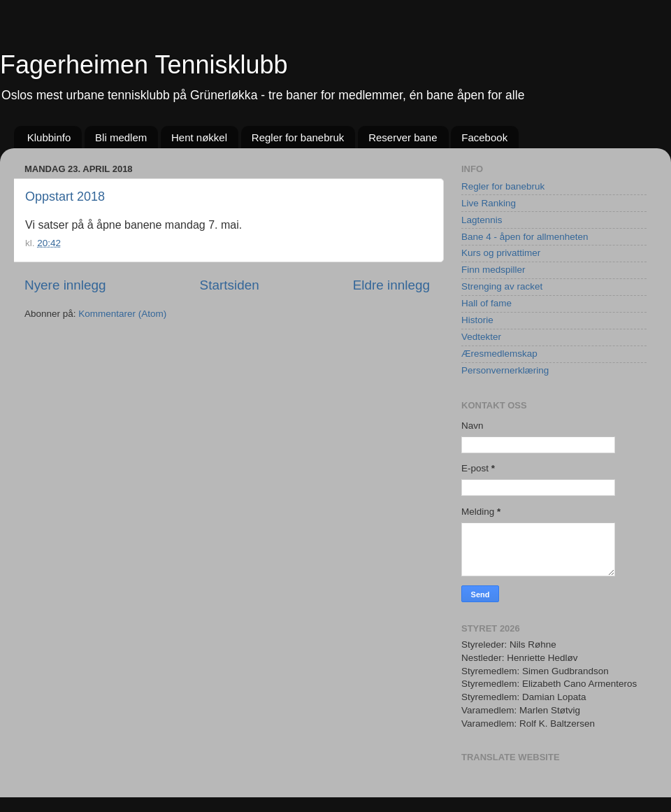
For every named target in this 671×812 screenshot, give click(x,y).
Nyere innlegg (65, 285)
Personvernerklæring (505, 370)
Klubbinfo (49, 137)
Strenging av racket (502, 286)
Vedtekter (481, 337)
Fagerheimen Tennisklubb (144, 65)
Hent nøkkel (199, 137)
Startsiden (230, 285)
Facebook (484, 137)
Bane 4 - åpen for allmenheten (525, 237)
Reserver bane (403, 137)
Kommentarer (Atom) (122, 314)
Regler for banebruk (298, 137)
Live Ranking (489, 203)
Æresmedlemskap (499, 354)
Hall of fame (486, 303)
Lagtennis (482, 220)
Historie (477, 320)
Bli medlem (121, 137)
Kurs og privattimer (501, 253)
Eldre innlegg (391, 285)
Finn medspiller (493, 270)
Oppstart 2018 (65, 197)
